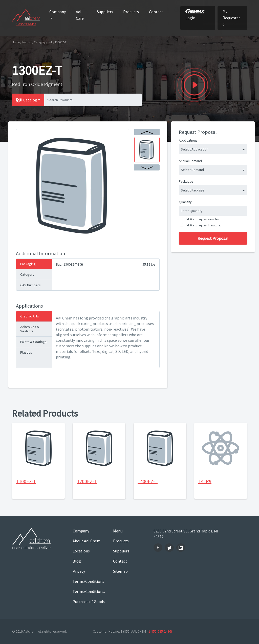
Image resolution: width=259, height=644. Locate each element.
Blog (77, 561)
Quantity (185, 202)
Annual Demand (190, 161)
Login (195, 14)
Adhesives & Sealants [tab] (30, 329)
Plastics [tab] (26, 352)
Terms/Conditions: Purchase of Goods (89, 596)
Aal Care (80, 15)
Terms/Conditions (88, 581)
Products (131, 12)
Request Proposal (213, 238)
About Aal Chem (87, 541)
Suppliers (105, 12)
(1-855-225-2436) (160, 631)
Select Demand (192, 170)
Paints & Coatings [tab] (33, 342)
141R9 (205, 481)
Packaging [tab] (28, 264)
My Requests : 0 (231, 18)
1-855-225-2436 (26, 24)
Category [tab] (27, 274)
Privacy (79, 571)
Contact (156, 12)
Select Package (193, 190)
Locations (81, 551)
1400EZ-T (148, 481)
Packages (186, 181)
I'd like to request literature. (203, 225)
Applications (188, 140)
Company (58, 12)
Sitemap (120, 571)
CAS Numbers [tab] (30, 285)
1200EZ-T (87, 481)
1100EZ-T (26, 481)
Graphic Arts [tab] (30, 316)
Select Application (195, 149)
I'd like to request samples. (202, 219)
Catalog (30, 100)
